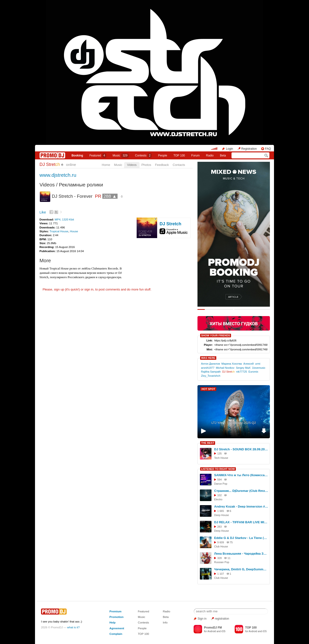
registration (222, 619)
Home (106, 165)
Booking (77, 156)
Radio (210, 156)
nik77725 (242, 372)
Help (112, 622)
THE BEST (208, 443)
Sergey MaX (243, 368)
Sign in (202, 619)
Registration (249, 149)
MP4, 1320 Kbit (64, 219)
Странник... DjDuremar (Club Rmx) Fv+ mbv (241, 491)
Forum (195, 156)
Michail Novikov (225, 368)
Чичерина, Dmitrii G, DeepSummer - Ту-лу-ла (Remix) (241, 569)
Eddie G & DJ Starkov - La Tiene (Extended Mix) (241, 538)
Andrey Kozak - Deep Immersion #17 (241, 506)
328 (219, 558)
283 (219, 527)
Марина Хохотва (232, 364)
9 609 (221, 542)
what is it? (73, 627)
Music (121, 156)
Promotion (116, 617)
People (163, 156)
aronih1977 (208, 368)
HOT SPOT (208, 389)
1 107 (221, 574)
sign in (89, 289)
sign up (59, 289)
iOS (223, 631)
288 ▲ (110, 196)
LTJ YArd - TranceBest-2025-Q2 (234, 423)
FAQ (268, 149)
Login (229, 149)
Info (165, 622)
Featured (98, 156)
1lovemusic (259, 368)
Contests (143, 622)
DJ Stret (50, 164)
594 (219, 480)
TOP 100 (179, 156)
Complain (116, 634)
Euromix (253, 372)
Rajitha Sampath (211, 372)
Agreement (117, 628)
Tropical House (59, 231)
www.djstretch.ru (58, 175)
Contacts (179, 165)
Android (212, 631)
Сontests (143, 156)
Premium (115, 611)
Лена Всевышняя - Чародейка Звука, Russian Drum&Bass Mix (241, 554)
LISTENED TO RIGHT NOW (218, 469)
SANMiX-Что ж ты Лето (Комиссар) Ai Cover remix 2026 (241, 475)
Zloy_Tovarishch (211, 376)
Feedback (162, 165)
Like (43, 212)
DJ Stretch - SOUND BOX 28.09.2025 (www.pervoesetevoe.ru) (241, 449)
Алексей (249, 364)
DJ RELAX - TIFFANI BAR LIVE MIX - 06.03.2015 (241, 522)
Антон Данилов (211, 364)
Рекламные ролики (81, 185)
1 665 (221, 511)
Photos (146, 165)
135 (219, 453)
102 (219, 495)
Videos (132, 165)
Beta (223, 156)
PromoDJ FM (213, 628)
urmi (258, 364)
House (74, 231)
